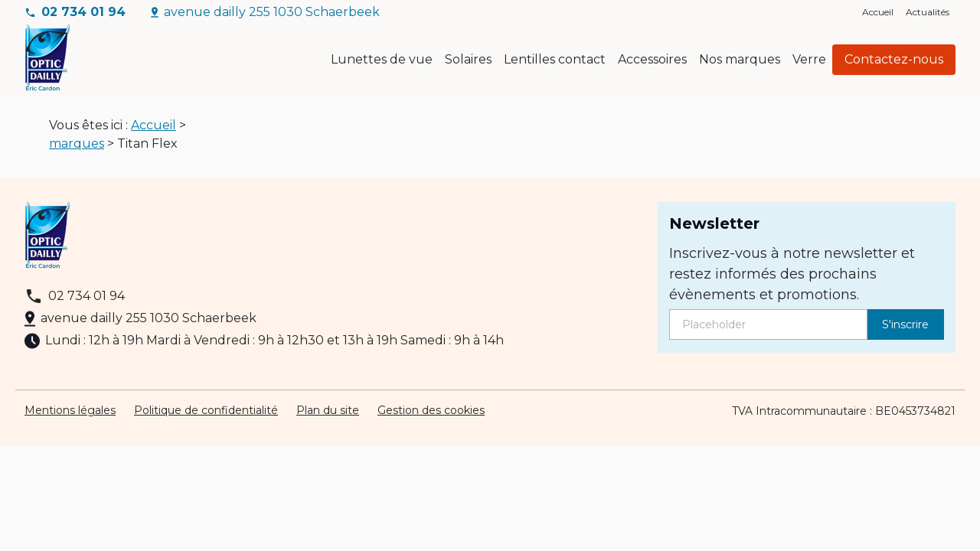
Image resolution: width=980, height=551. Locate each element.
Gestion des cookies (431, 416)
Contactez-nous (894, 59)
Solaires (468, 59)
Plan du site (328, 416)
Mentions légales (70, 416)
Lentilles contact (555, 59)
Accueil (878, 12)
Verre (809, 59)
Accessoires (652, 59)
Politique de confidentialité (206, 416)
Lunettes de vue (382, 59)
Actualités (928, 12)
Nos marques (740, 59)
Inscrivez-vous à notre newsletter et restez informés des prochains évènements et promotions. (792, 280)
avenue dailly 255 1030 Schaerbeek (272, 12)
